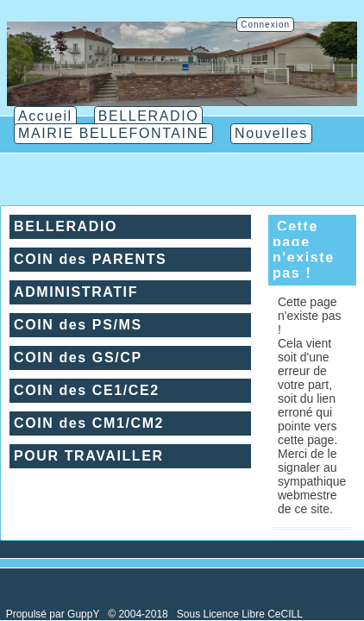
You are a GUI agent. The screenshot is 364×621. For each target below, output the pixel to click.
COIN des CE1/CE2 (87, 390)
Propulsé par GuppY (54, 614)
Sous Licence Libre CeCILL (241, 614)
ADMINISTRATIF (76, 292)
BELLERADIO (66, 226)
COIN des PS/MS (78, 325)
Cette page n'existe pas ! (304, 250)
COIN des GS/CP (78, 358)
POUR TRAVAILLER (89, 456)
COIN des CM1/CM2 (89, 423)
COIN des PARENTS (90, 259)
